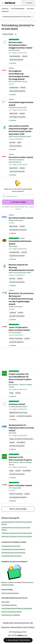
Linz (16, 439)
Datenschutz (6, 627)
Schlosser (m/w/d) (17, 404)
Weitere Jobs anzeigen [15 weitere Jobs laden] (18, 509)
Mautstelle (5, 602)
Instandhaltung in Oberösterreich (13, 553)
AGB (31, 623)
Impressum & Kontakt (22, 623)
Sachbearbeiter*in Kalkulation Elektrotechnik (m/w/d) (21, 428)
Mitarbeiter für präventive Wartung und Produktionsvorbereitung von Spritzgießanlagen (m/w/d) (21, 299)
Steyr (11, 393)
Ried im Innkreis (23, 439)
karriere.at (23, 598)
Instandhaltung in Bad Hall (11, 546)
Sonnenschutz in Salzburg (11, 615)
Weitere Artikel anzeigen (10, 593)
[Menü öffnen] (3, 3)
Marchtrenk (14, 113)
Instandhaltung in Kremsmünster (13, 549)
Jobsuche (5, 9)
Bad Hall (12, 142)
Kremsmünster (15, 56)
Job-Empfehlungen (18, 9)
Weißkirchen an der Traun (18, 413)
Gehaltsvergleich (8, 585)
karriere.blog (7, 590)
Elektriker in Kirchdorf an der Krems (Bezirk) (17, 536)
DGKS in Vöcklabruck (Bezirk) (12, 612)
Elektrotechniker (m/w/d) (20, 485)
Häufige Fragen (8, 623)
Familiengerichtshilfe (9, 605)
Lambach (13, 313)
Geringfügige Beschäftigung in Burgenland (17, 608)
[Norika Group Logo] (18, 636)
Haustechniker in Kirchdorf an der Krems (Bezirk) (16, 529)
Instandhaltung (11, 25)
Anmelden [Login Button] (28, 3)
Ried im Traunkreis (16, 339)
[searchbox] (18, 17)
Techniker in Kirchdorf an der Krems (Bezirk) (17, 533)
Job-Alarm (30, 9)
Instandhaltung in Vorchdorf (12, 556)
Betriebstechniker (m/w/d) (21, 157)
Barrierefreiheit (16, 627)
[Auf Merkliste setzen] (12, 63)
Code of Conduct (28, 627)
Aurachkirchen (15, 252)
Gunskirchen (14, 88)
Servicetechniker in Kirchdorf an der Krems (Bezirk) (17, 523)
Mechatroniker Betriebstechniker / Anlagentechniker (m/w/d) (20, 45)
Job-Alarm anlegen (18, 202)
